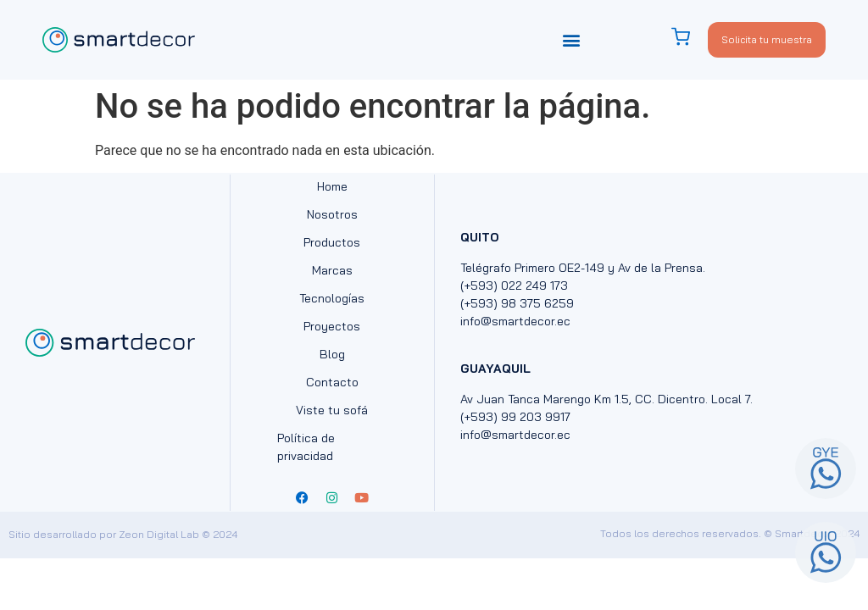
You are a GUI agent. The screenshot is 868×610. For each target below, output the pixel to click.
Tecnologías (332, 298)
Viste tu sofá (332, 410)
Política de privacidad (306, 447)
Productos (332, 242)
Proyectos (332, 326)
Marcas (332, 270)
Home (332, 186)
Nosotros (332, 214)
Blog (332, 354)
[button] (572, 39)
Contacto (332, 382)
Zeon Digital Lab (159, 534)
